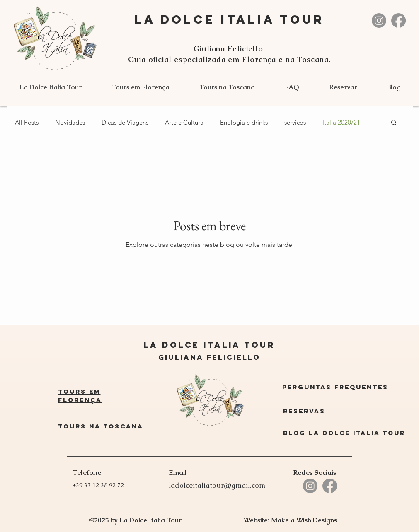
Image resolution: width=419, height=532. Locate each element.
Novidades (70, 122)
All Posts (27, 122)
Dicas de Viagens (125, 122)
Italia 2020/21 (341, 122)
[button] (394, 123)
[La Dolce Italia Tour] (379, 20)
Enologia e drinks (244, 122)
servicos (295, 122)
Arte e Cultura (184, 122)
